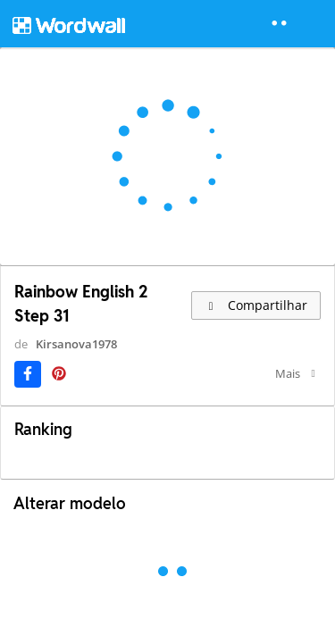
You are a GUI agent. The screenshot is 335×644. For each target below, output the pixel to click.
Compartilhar (256, 305)
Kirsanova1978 (76, 344)
